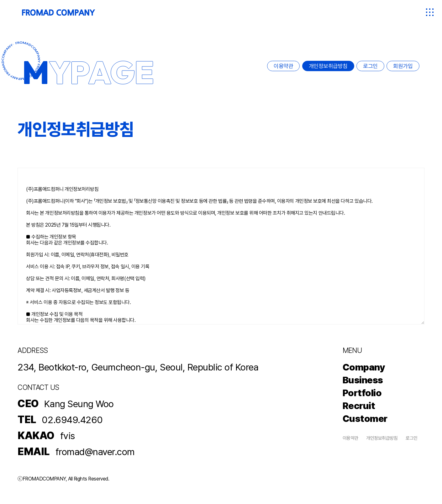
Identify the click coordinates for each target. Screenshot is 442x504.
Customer (365, 418)
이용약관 (283, 66)
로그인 (370, 66)
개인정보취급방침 (328, 66)
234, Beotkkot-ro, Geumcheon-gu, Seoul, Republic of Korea (138, 367)
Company (364, 367)
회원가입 (403, 66)
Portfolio (362, 393)
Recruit (359, 406)
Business (363, 380)
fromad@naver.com (95, 452)
